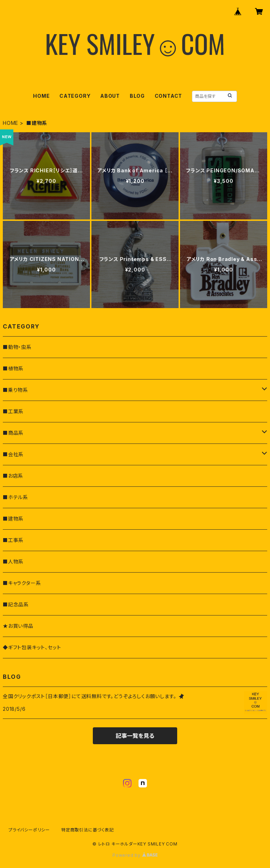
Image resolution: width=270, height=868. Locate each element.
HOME (41, 96)
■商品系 (13, 433)
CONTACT (169, 96)
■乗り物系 (15, 390)
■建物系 (13, 519)
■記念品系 (16, 604)
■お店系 (13, 476)
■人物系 (13, 561)
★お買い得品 (18, 626)
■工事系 (13, 540)
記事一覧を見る (135, 736)
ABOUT (110, 96)
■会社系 (13, 454)
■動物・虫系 (17, 347)
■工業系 (13, 411)
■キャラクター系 (22, 583)
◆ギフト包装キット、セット (32, 647)
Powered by (135, 855)
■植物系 (13, 368)
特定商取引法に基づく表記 (88, 830)
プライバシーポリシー (29, 830)
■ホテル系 (15, 497)
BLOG (137, 96)
